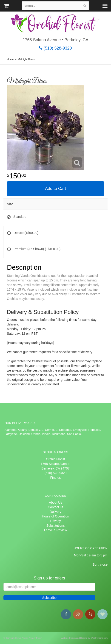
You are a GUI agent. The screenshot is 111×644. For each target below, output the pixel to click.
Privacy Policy (35, 638)
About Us (56, 502)
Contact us (55, 507)
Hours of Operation (55, 516)
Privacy (56, 521)
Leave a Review (56, 530)
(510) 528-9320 (55, 48)
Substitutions (55, 526)
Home (10, 59)
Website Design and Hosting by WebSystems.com (84, 638)
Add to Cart (55, 189)
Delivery (55, 512)
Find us (56, 478)
